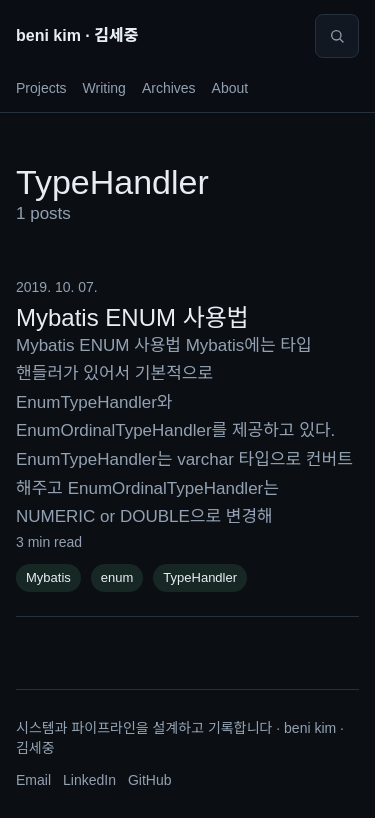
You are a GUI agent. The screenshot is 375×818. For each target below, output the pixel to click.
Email (33, 780)
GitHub (150, 780)
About (230, 88)
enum (117, 577)
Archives (169, 88)
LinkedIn (89, 780)
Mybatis (48, 577)
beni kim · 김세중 (77, 35)
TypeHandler (200, 577)
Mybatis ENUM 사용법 (132, 317)
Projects (41, 88)
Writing (104, 88)
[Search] (337, 36)
